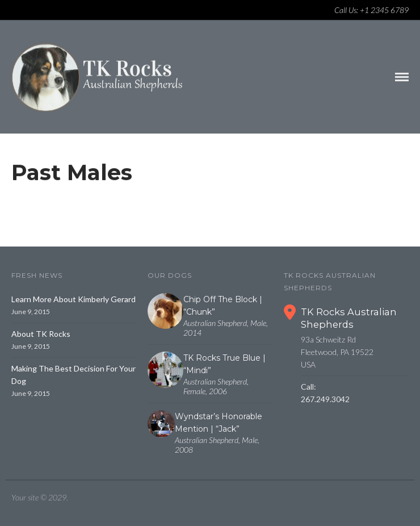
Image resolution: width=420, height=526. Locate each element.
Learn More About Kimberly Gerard (73, 299)
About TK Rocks (41, 334)
